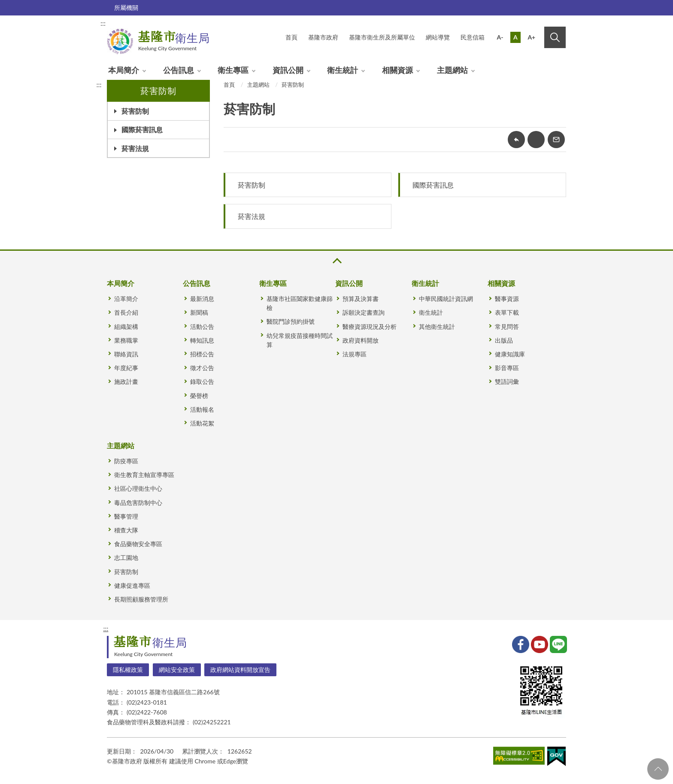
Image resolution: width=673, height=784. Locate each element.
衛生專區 (233, 70)
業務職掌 (126, 340)
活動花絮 (202, 423)
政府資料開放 (361, 340)
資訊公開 (288, 70)
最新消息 (202, 299)
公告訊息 (179, 70)
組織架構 (126, 327)
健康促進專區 (132, 585)
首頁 (229, 85)
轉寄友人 (556, 140)
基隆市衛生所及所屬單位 (382, 37)
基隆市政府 (323, 37)
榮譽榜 (199, 396)
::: (103, 23)
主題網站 (452, 70)
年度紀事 (126, 368)
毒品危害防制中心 (138, 503)
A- (500, 37)
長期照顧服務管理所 (141, 599)
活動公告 (202, 327)
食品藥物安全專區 (138, 544)
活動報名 (202, 409)
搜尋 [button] (555, 37)
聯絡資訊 (126, 354)
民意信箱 (473, 37)
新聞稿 (199, 312)
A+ (531, 37)
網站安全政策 (177, 670)
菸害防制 (135, 111)
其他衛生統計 (437, 327)
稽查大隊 (126, 530)
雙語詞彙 (507, 381)
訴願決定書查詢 (364, 312)
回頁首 (658, 769)
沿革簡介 (126, 299)
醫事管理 (126, 516)
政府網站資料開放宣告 (240, 670)
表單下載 (507, 312)
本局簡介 (124, 70)
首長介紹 (126, 312)
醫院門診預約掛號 (291, 321)
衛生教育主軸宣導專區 (144, 475)
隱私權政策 (128, 670)
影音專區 (507, 368)
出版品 (504, 340)
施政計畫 (126, 381)
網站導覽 (438, 37)
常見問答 (507, 327)
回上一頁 (516, 140)
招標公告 (202, 354)
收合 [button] (336, 261)
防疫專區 (126, 461)
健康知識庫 (510, 354)
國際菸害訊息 (142, 129)
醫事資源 (507, 299)
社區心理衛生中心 (138, 488)
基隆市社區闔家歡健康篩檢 (300, 303)
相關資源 (397, 70)
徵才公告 (202, 368)
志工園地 (126, 558)
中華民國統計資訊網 (446, 299)
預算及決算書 (361, 299)
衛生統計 (343, 70)
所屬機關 (126, 8)
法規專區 (355, 354)
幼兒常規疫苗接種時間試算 (300, 340)
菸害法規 (135, 148)
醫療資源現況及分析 (370, 327)
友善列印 (536, 140)
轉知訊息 (202, 340)
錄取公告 (202, 381)
